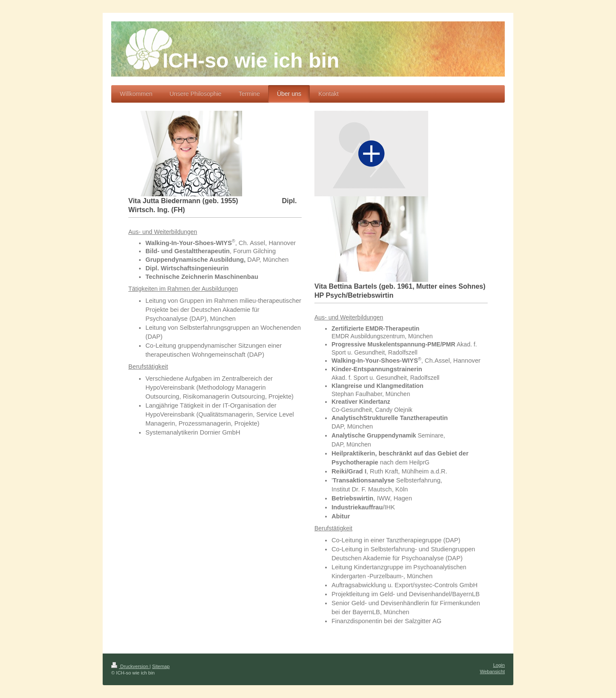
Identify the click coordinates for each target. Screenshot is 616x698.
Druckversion (130, 666)
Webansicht (492, 671)
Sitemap (161, 666)
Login (499, 665)
